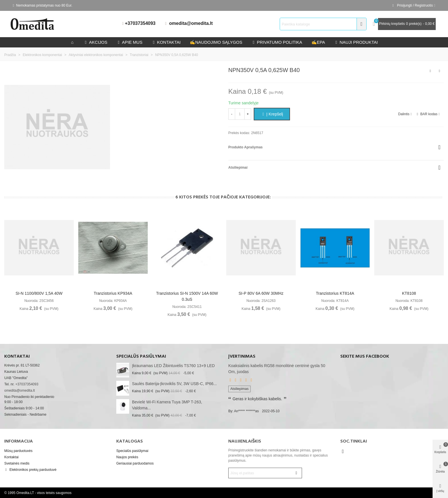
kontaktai (166, 42)
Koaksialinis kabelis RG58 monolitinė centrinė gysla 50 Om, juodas (277, 369)
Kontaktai (11, 457)
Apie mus (130, 42)
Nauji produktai (356, 42)
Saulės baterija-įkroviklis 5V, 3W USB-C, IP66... (174, 384)
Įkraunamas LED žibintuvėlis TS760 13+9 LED (173, 366)
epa (318, 42)
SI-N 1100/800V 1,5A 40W (39, 293)
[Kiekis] (240, 114)
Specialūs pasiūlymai (141, 356)
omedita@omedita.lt (191, 23)
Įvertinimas (242, 356)
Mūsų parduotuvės (18, 451)
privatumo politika (277, 42)
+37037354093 (140, 23)
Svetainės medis (17, 463)
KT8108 (409, 293)
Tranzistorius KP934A (113, 293)
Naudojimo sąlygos (216, 42)
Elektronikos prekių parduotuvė (30, 470)
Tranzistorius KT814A (335, 293)
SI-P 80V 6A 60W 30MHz (261, 293)
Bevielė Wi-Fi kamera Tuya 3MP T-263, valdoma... (167, 405)
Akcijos (96, 42)
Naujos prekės (127, 457)
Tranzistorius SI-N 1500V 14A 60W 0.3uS (187, 296)
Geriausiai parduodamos (135, 463)
